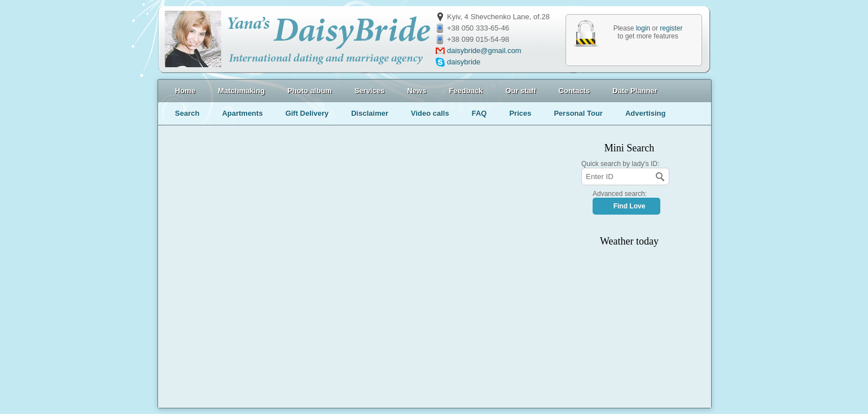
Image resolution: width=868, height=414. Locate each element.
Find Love (630, 206)
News (417, 91)
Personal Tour (578, 113)
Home (185, 91)
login (643, 28)
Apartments (242, 113)
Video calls (430, 113)
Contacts (575, 91)
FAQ (479, 113)
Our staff (520, 91)
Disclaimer (370, 113)
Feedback (466, 91)
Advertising (646, 113)
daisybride (464, 62)
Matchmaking (241, 91)
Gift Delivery (307, 113)
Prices (520, 113)
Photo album (310, 91)
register (671, 28)
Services (370, 91)
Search (187, 113)
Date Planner (635, 91)
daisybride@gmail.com (484, 51)
